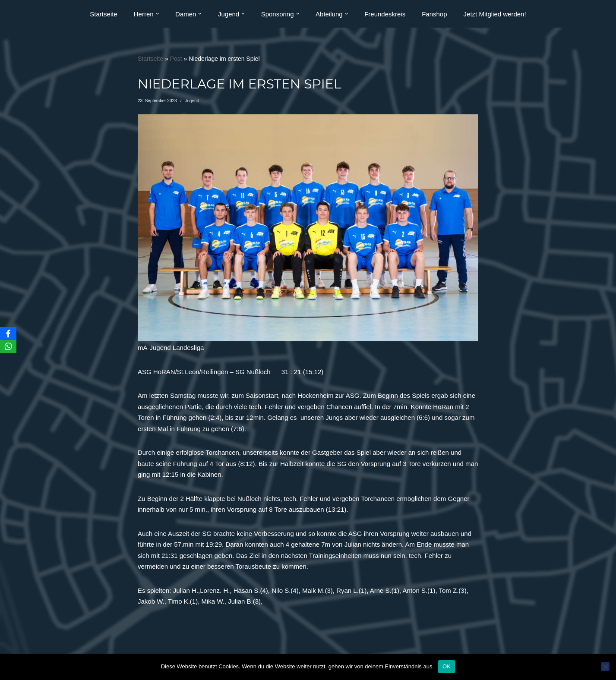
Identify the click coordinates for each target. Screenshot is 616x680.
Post (176, 59)
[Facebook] (8, 334)
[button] (158, 14)
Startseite (103, 14)
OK (447, 666)
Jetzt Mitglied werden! (495, 14)
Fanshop (434, 14)
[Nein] (605, 667)
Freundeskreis (385, 14)
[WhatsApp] (8, 346)
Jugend (192, 101)
